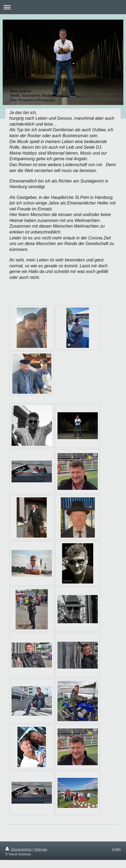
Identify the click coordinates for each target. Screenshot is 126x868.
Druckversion (19, 849)
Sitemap (41, 849)
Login (116, 849)
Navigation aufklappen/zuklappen (63, 7)
